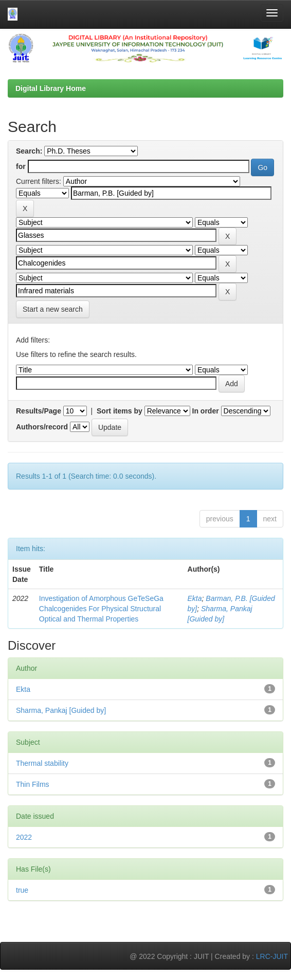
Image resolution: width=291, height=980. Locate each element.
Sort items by (120, 411)
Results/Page (39, 411)
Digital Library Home (51, 88)
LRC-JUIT (272, 956)
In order (206, 411)
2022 (24, 837)
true (22, 890)
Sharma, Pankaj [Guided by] (61, 710)
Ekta (195, 598)
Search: (29, 151)
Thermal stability (42, 763)
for (21, 166)
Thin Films (33, 784)
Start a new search (53, 309)
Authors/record (42, 427)
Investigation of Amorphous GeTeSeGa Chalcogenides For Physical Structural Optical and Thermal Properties (101, 609)
